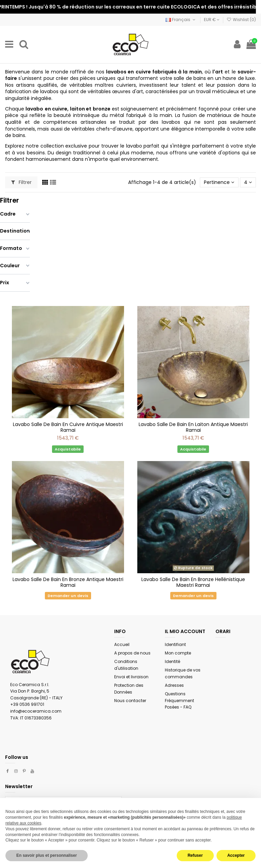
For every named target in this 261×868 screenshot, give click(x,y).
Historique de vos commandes (183, 673)
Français (181, 20)
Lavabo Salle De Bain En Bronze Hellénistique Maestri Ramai (193, 582)
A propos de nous (132, 653)
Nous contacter (130, 701)
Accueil (122, 644)
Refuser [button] (195, 855)
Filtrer (21, 182)
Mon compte (178, 653)
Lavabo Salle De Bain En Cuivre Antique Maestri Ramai (68, 427)
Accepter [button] (236, 855)
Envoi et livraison (131, 677)
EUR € (212, 20)
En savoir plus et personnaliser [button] (47, 855)
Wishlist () (241, 20)
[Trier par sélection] (219, 182)
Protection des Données (129, 689)
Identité (172, 661)
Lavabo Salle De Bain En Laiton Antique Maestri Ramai (193, 427)
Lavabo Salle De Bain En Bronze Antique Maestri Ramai (68, 582)
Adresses (174, 685)
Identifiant (175, 644)
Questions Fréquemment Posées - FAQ (179, 700)
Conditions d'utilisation (126, 665)
